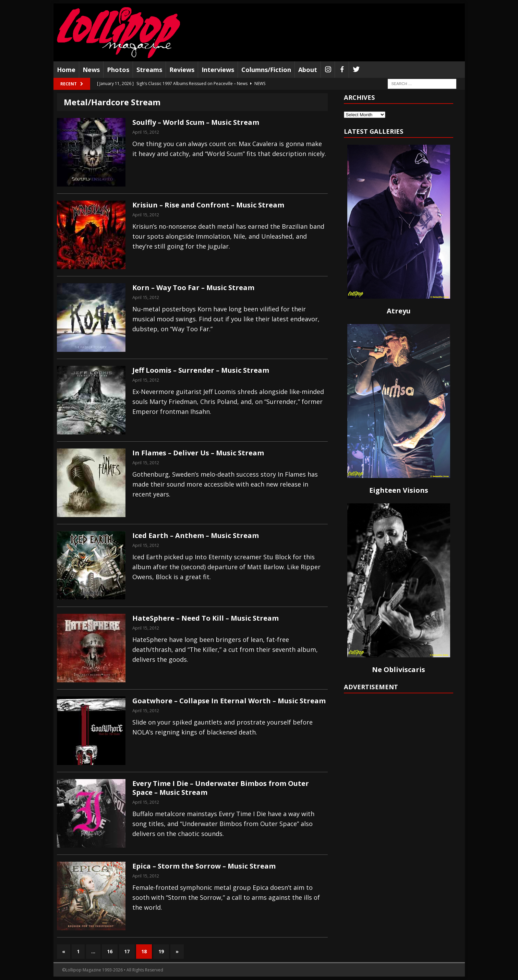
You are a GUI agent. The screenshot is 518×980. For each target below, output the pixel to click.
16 (110, 951)
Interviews (218, 70)
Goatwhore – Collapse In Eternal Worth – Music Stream (229, 701)
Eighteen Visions (399, 490)
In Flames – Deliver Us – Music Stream (198, 453)
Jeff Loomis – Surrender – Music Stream (201, 370)
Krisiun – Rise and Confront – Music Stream (208, 205)
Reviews (182, 70)
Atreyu (399, 311)
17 (127, 951)
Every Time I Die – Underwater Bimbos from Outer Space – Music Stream (221, 788)
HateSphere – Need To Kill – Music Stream (206, 618)
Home (66, 70)
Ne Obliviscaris (399, 670)
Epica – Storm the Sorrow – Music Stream (204, 866)
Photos (118, 70)
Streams (149, 70)
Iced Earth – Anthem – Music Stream (196, 535)
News (91, 70)
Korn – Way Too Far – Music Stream (193, 288)
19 (161, 951)
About (308, 70)
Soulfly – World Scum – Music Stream (196, 122)
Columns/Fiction (266, 70)
